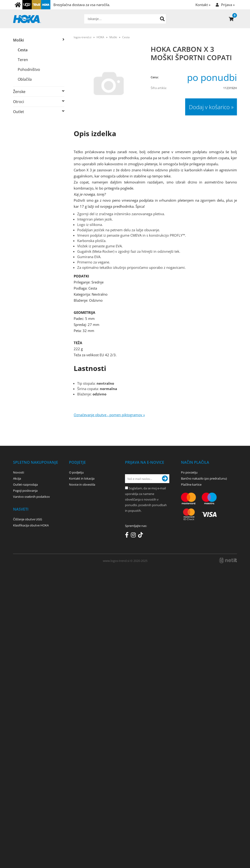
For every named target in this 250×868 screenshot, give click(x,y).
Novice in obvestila (82, 484)
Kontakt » (203, 5)
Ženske (19, 92)
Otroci (19, 102)
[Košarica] (231, 19)
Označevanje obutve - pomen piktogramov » (109, 415)
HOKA (100, 37)
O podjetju (76, 472)
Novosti (19, 472)
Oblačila (25, 79)
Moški (18, 40)
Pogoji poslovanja (25, 491)
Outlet (19, 112)
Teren (23, 60)
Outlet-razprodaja (25, 484)
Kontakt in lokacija (82, 478)
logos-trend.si (83, 37)
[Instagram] (134, 536)
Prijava (228, 5)
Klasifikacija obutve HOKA (31, 525)
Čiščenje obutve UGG (28, 519)
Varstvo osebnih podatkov (31, 497)
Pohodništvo (29, 69)
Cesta (23, 50)
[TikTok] (142, 536)
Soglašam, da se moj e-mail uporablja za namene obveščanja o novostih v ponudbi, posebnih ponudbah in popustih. (146, 499)
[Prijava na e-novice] (165, 479)
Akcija (17, 478)
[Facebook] (128, 536)
